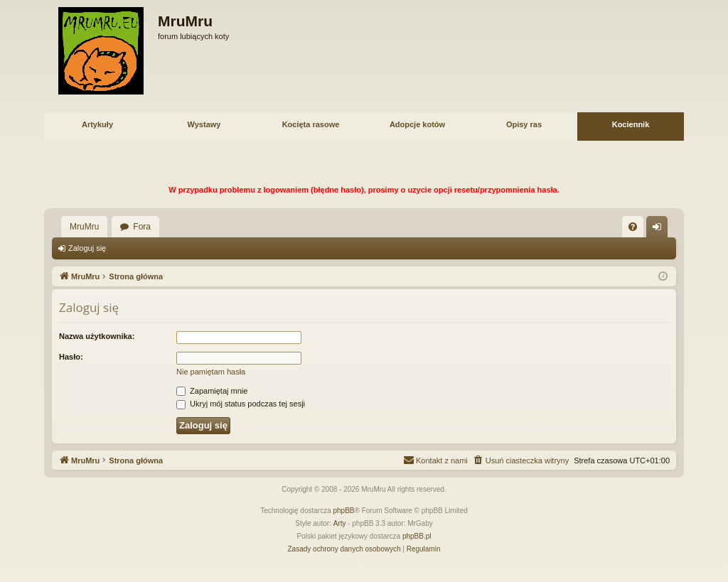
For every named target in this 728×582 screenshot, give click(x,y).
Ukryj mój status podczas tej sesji (241, 404)
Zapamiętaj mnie (212, 391)
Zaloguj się (87, 248)
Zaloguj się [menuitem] (660, 230)
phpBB (344, 511)
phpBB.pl (417, 536)
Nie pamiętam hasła (211, 372)
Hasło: (71, 357)
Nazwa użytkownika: (97, 336)
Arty (340, 523)
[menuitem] (633, 227)
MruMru (84, 227)
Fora (142, 227)
